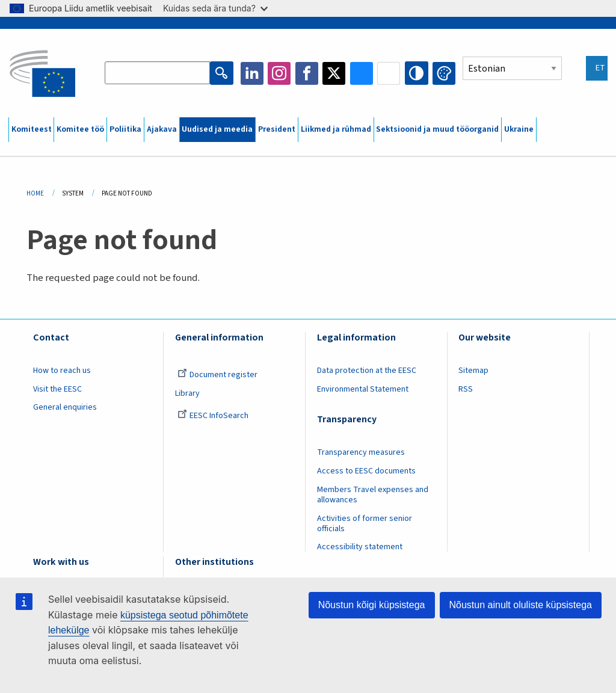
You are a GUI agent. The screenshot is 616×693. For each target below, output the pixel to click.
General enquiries (65, 407)
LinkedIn (252, 73)
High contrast (417, 73)
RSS (466, 389)
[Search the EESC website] (158, 73)
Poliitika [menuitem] (125, 129)
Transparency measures (361, 452)
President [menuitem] (277, 129)
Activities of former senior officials (365, 524)
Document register (217, 375)
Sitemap (473, 371)
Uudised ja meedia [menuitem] (217, 129)
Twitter (334, 73)
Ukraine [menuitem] (519, 129)
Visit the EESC (57, 389)
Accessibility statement (360, 547)
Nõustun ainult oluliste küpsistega (521, 605)
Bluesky (362, 73)
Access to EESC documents (366, 471)
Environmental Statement (363, 389)
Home (35, 193)
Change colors (444, 73)
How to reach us (62, 371)
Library (187, 393)
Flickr (389, 73)
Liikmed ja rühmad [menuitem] (336, 129)
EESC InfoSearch (213, 416)
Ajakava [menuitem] (162, 129)
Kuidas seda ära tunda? (215, 8)
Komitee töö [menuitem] (80, 129)
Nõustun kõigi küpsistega (372, 605)
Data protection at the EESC (367, 371)
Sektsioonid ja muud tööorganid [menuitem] (437, 129)
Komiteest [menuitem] (32, 129)
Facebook (307, 73)
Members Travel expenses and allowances (373, 495)
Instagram (280, 73)
